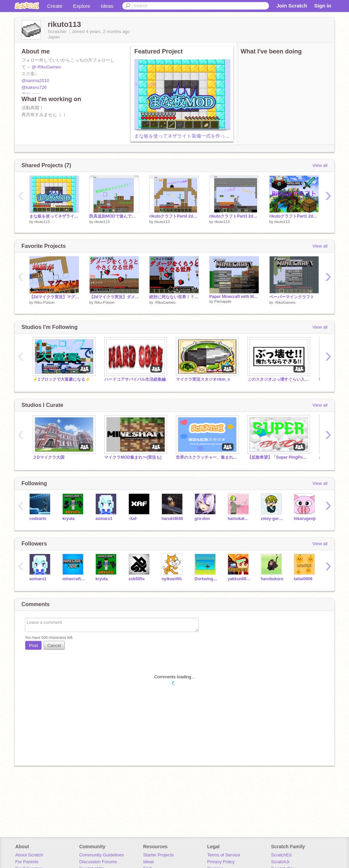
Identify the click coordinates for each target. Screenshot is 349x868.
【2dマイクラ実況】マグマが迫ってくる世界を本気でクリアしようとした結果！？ (54, 297)
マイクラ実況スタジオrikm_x (203, 379)
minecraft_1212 (74, 579)
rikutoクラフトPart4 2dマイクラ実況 (174, 216)
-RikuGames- (165, 302)
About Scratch (29, 855)
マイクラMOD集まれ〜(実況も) (133, 457)
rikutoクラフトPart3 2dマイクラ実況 (234, 216)
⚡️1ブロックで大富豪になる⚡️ (62, 379)
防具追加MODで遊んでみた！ (114, 216)
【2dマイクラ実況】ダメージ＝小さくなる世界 (114, 297)
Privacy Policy (221, 862)
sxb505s (136, 579)
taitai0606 (303, 579)
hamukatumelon (239, 519)
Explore (82, 6)
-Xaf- (133, 519)
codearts (38, 519)
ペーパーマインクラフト (292, 297)
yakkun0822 (239, 579)
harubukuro (272, 579)
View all (320, 165)
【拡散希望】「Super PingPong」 (278, 457)
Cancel (54, 645)
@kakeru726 (34, 87)
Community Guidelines (101, 855)
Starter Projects (158, 855)
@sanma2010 (35, 81)
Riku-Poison (44, 302)
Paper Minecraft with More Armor (234, 297)
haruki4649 (172, 519)
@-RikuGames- (47, 67)
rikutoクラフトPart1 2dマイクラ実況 (294, 216)
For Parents (27, 862)
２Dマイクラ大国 (49, 457)
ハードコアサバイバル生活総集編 (135, 379)
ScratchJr (280, 862)
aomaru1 (104, 519)
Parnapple (223, 301)
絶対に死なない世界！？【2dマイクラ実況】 (174, 297)
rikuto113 (42, 222)
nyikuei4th (172, 579)
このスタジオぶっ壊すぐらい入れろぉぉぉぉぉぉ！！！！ (278, 379)
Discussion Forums (98, 862)
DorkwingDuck (206, 579)
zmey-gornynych (272, 519)
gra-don (202, 519)
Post (33, 645)
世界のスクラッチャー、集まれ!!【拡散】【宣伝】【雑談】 (207, 457)
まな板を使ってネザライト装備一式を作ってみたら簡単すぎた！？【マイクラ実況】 (225, 136)
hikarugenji (305, 519)
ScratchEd (281, 855)
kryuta (69, 519)
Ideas (107, 6)
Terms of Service (224, 855)
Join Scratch (292, 6)
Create (55, 6)
